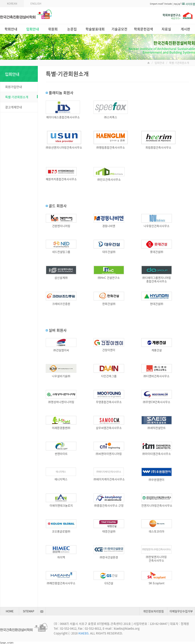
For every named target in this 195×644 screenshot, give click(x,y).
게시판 (185, 29)
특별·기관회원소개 (21, 97)
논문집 (72, 29)
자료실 (166, 29)
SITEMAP (29, 611)
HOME (10, 611)
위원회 (53, 29)
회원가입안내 (14, 87)
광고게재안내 (14, 107)
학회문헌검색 (143, 29)
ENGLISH (36, 3)
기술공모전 (119, 29)
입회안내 (33, 29)
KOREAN (12, 3)
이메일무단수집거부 (181, 611)
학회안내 (11, 29)
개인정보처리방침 (153, 611)
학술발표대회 (95, 29)
